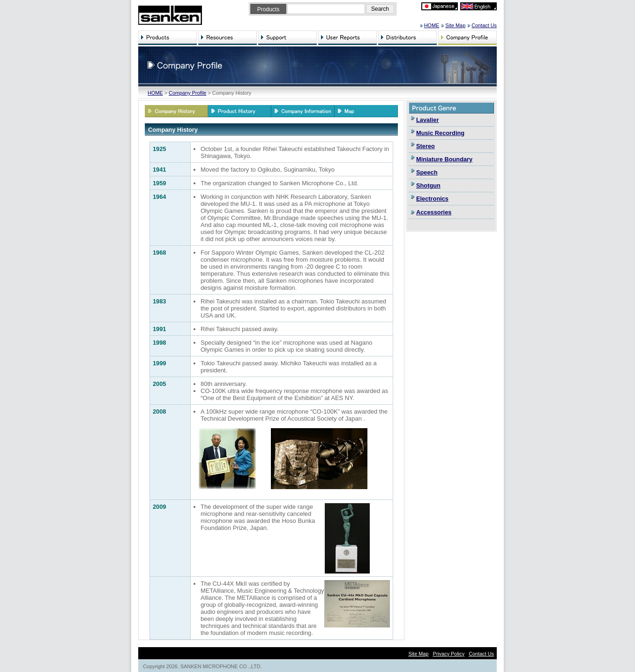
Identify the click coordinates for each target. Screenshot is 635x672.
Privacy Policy (448, 654)
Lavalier (427, 120)
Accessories (434, 212)
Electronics (432, 199)
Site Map (455, 25)
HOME (432, 25)
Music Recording (440, 133)
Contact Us (484, 25)
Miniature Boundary (444, 159)
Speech (427, 172)
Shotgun (428, 185)
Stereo (426, 146)
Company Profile (187, 93)
